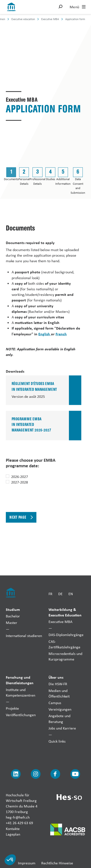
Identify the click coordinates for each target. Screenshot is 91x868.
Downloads (15, 371)
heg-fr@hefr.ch (18, 817)
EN (71, 594)
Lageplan (13, 834)
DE (60, 594)
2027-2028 (20, 482)
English (45, 334)
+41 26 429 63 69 (19, 823)
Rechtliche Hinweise (57, 863)
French (61, 334)
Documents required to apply (30, 242)
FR (50, 594)
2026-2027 (20, 476)
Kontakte (13, 828)
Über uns (56, 677)
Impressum (27, 863)
